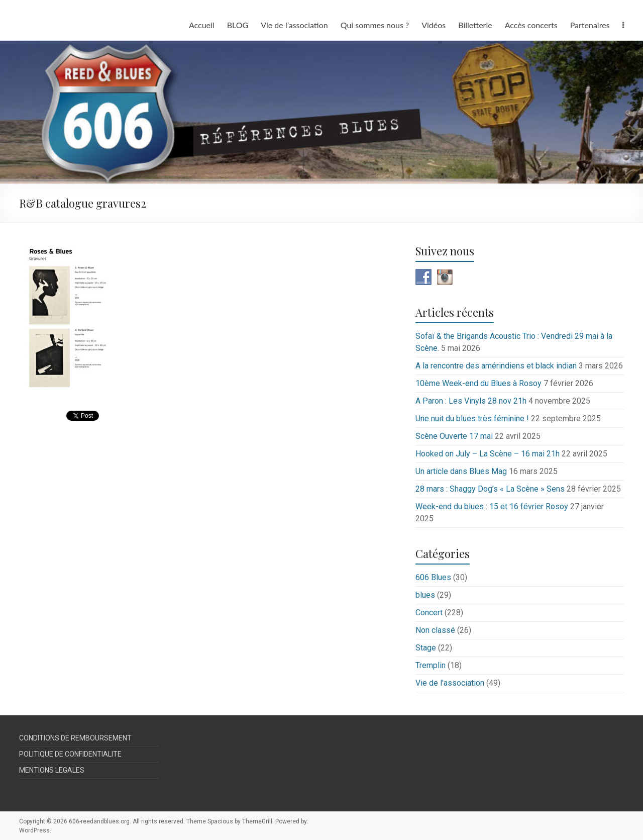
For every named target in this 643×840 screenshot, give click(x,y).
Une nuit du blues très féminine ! (472, 418)
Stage (426, 648)
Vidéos (434, 25)
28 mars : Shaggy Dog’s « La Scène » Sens (490, 489)
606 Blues (433, 577)
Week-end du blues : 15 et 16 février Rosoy (492, 506)
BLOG (238, 25)
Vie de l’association (294, 25)
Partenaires (590, 25)
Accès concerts (531, 25)
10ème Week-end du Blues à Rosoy (478, 383)
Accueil (202, 25)
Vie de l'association (450, 683)
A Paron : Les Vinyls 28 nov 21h (471, 401)
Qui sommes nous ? (375, 25)
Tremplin (431, 665)
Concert (429, 613)
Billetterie (475, 25)
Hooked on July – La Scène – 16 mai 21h (488, 454)
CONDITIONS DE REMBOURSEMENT (75, 738)
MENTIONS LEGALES (52, 770)
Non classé (435, 630)
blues (425, 595)
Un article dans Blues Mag (461, 471)
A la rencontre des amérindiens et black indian (496, 366)
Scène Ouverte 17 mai (454, 436)
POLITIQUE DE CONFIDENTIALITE (70, 754)
